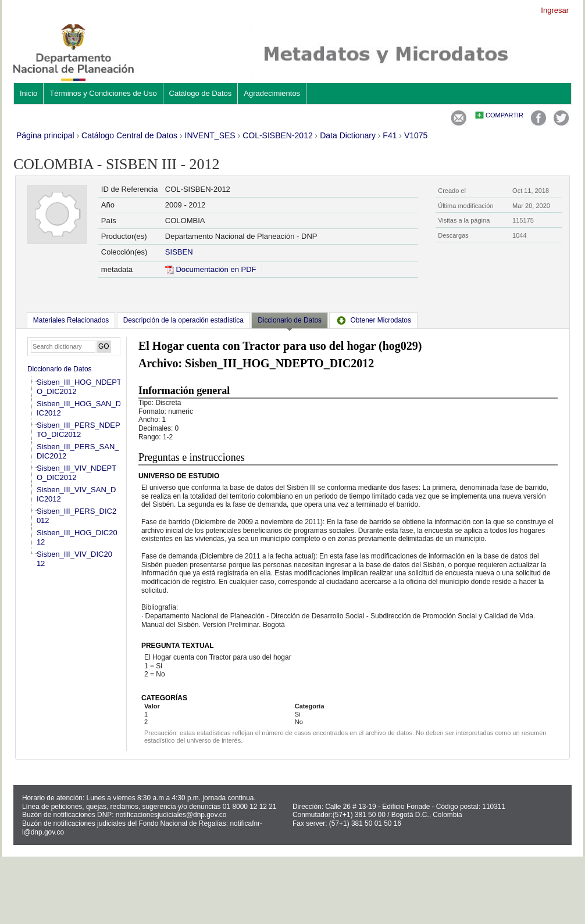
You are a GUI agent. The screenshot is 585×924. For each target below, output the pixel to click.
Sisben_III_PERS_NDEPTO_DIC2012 (79, 430)
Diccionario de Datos (60, 369)
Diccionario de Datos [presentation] (290, 320)
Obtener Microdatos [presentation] (373, 320)
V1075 (416, 135)
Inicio (28, 93)
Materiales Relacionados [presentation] (71, 320)
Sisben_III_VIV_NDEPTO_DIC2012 (76, 473)
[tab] (71, 320)
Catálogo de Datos (201, 93)
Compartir (504, 115)
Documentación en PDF (211, 269)
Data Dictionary (348, 135)
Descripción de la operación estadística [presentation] (183, 320)
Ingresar (555, 10)
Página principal (45, 135)
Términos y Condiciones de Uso (103, 93)
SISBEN (179, 252)
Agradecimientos (272, 93)
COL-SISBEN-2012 (278, 135)
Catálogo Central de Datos (129, 135)
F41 (390, 135)
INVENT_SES (210, 135)
